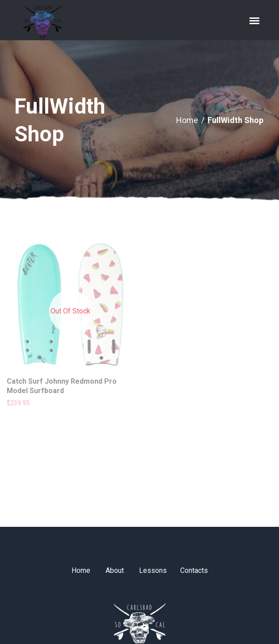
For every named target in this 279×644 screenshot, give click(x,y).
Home (187, 120)
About (115, 570)
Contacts (194, 570)
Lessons (153, 570)
